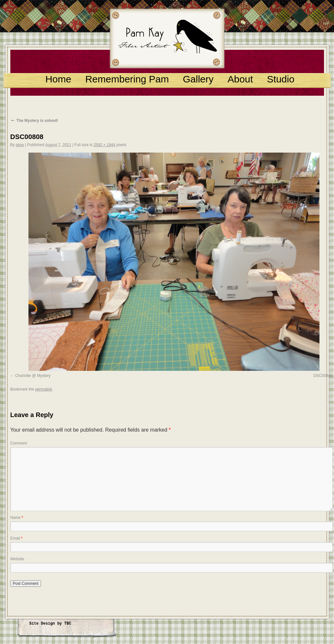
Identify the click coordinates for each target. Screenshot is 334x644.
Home (58, 79)
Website (17, 559)
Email (16, 538)
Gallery (198, 79)
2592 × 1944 (104, 145)
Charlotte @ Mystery (33, 376)
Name (17, 518)
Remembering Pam (127, 79)
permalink (44, 389)
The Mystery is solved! (34, 121)
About (240, 79)
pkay (20, 145)
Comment (19, 443)
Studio (281, 79)
